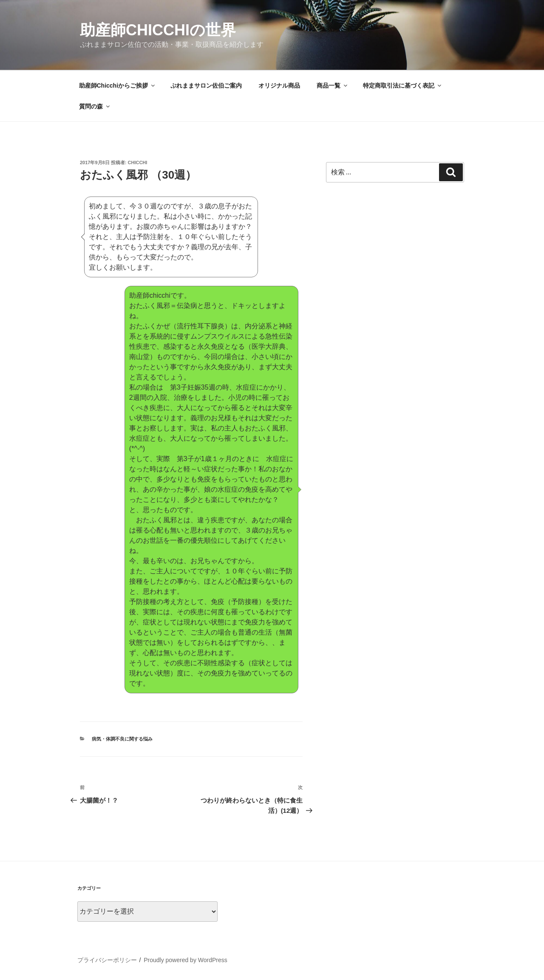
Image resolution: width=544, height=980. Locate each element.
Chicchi (138, 162)
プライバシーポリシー (107, 960)
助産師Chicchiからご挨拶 (118, 85)
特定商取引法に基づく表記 (403, 85)
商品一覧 (333, 85)
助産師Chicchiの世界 (158, 30)
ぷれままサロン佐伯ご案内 (206, 85)
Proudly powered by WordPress (186, 960)
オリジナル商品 (279, 85)
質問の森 (95, 106)
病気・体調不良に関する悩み (122, 739)
